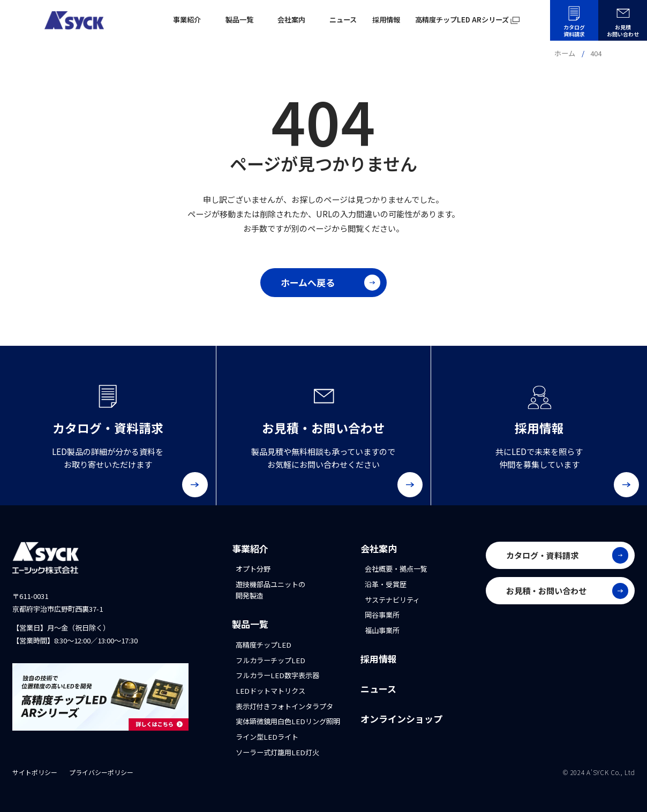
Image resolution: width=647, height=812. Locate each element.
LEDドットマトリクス (270, 691)
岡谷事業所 (382, 615)
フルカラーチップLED (270, 660)
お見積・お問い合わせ (567, 591)
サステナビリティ (392, 600)
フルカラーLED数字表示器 (277, 675)
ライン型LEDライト (267, 737)
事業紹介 (250, 548)
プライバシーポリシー (101, 772)
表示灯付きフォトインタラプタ (284, 706)
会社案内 (379, 548)
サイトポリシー (35, 772)
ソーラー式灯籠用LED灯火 (277, 752)
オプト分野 (253, 569)
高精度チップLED (264, 645)
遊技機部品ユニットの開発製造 (270, 590)
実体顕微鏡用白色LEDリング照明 (288, 721)
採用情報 (379, 659)
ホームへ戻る (330, 283)
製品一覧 (250, 624)
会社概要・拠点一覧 (396, 569)
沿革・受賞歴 (386, 584)
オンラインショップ (401, 719)
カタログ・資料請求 (567, 555)
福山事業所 (382, 630)
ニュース (378, 689)
